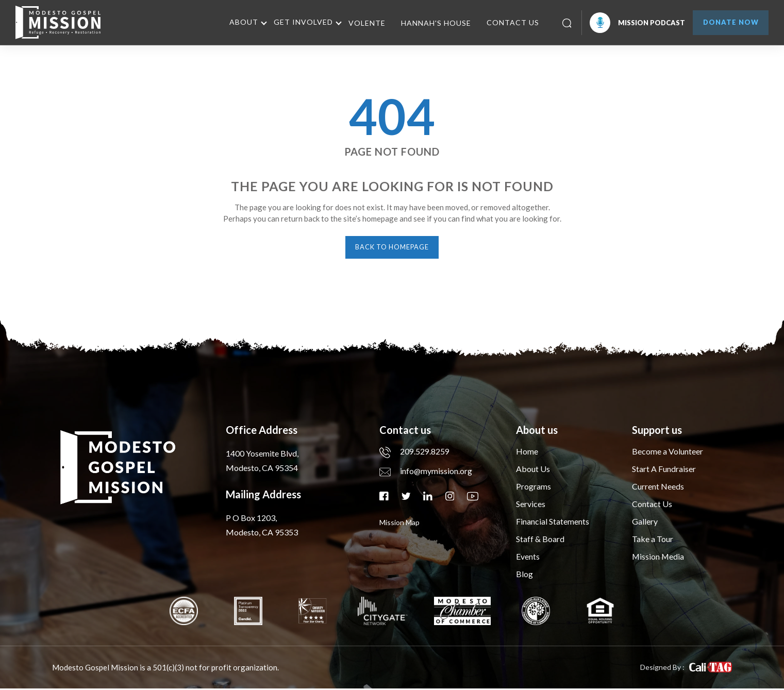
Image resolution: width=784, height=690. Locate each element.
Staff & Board (540, 540)
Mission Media (658, 558)
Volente (362, 23)
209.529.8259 (414, 453)
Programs (533, 488)
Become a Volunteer (668, 453)
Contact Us (508, 22)
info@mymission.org (426, 472)
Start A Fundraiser (664, 470)
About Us (533, 470)
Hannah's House (431, 23)
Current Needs (658, 488)
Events (528, 558)
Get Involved (299, 22)
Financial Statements (553, 523)
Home (527, 453)
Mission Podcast (633, 23)
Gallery (645, 523)
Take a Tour (653, 540)
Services (531, 505)
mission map (399, 524)
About (239, 22)
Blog (524, 575)
